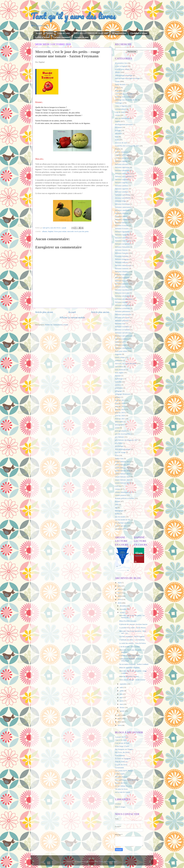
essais (117, 140)
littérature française (122, 253)
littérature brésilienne (122, 204)
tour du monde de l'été (123, 520)
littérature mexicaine (122, 293)
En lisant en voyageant (123, 758)
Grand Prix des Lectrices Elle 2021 (127, 146)
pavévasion (119, 388)
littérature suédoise (122, 339)
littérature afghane (121, 161)
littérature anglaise (121, 183)
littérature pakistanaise (123, 311)
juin (121, 694)
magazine (118, 354)
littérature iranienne (122, 268)
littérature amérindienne (123, 176)
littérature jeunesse (122, 287)
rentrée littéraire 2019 (122, 474)
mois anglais (119, 373)
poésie (117, 428)
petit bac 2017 (120, 406)
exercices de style (121, 143)
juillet (122, 691)
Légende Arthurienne (122, 155)
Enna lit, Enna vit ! (122, 762)
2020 (120, 596)
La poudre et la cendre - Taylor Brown (133, 628)
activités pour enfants (122, 69)
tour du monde (120, 517)
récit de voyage (120, 452)
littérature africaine (122, 164)
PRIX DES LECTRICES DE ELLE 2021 (91, 33)
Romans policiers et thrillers (125, 498)
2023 (120, 586)
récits (117, 455)
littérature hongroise (122, 259)
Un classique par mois (123, 523)
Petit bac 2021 (120, 419)
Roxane (118, 501)
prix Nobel (119, 443)
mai (121, 697)
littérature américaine (122, 173)
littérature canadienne (122, 210)
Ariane (117, 81)
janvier (122, 711)
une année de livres (122, 529)
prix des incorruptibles (123, 434)
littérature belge (120, 201)
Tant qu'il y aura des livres (73, 16)
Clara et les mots (121, 740)
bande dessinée (120, 84)
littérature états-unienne (123, 241)
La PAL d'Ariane (42, 37)
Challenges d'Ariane (139, 33)
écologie (118, 130)
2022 (120, 589)
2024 (120, 583)
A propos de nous (81, 37)
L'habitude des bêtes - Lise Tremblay (132, 640)
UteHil (101, 862)
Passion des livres (121, 783)
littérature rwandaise (122, 327)
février (122, 707)
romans (118, 489)
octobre (123, 612)
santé (117, 504)
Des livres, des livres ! (123, 752)
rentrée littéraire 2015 (122, 462)
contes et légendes (121, 106)
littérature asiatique (122, 192)
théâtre (117, 514)
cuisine (117, 115)
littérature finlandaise (122, 247)
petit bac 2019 (120, 412)
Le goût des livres (121, 765)
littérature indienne (122, 262)
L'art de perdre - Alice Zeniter (130, 647)
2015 (120, 722)
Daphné (51, 231)
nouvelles (118, 382)
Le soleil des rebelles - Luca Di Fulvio (133, 643)
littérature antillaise (122, 186)
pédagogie (119, 391)
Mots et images (120, 807)
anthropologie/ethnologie (124, 75)
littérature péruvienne (122, 317)
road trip (118, 486)
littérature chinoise (121, 216)
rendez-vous (119, 458)
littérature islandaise (122, 274)
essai (117, 137)
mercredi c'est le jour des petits (78, 231)
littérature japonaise (122, 284)
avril (122, 701)
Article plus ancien (100, 312)
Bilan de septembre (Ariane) (129, 676)
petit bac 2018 (120, 409)
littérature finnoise (121, 250)
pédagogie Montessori (123, 394)
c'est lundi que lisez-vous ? (124, 94)
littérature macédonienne (124, 290)
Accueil (39, 33)
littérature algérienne (122, 167)
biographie (119, 91)
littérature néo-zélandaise (124, 299)
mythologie (119, 379)
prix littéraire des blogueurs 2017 (126, 440)
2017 (120, 715)
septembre (123, 684)
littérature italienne (122, 281)
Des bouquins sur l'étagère (124, 749)
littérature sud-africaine (123, 333)
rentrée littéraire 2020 (122, 477)
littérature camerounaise (123, 207)
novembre (123, 609)
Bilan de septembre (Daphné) (130, 668)
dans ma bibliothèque (122, 118)
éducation (118, 133)
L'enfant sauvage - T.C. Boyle (130, 655)
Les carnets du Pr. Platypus (124, 771)
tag (116, 507)
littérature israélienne (122, 278)
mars (122, 704)
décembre (123, 606)
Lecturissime (119, 768)
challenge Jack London (123, 97)
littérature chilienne (122, 213)
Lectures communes (62, 37)
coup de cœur (120, 112)
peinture (118, 397)
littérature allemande (122, 170)
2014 (120, 725)
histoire (118, 149)
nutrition (118, 385)
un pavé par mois (121, 526)
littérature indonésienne (123, 265)
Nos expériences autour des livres (127, 780)
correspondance (120, 109)
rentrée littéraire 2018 (122, 471)
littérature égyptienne (122, 232)
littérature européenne (123, 244)
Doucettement (120, 755)
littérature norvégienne (123, 305)
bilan (117, 88)
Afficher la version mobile (72, 317)
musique (118, 376)
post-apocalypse (121, 431)
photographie (120, 425)
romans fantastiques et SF (124, 492)
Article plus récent (44, 312)
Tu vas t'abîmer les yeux (123, 786)
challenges (119, 103)
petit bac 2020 (120, 416)
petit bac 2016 (120, 403)
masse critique (120, 357)
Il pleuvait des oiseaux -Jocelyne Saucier (133, 624)
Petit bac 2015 (120, 400)
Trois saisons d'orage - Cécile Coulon (132, 680)
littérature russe (120, 323)
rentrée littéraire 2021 (122, 480)
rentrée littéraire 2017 (122, 468)
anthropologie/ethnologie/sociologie (127, 78)
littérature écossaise (122, 225)
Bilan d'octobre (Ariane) (128, 621)
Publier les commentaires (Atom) (57, 325)
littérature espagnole (122, 235)
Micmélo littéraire (121, 777)
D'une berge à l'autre (122, 746)
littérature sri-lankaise (123, 330)
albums (45, 231)
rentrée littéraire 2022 (122, 483)
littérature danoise (121, 222)
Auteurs (49, 33)
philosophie (119, 422)
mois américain (120, 370)
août (121, 687)
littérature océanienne (122, 308)
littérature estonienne (122, 238)
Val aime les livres (121, 789)
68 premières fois (119, 33)
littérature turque (121, 345)
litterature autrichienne (123, 198)
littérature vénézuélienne (123, 348)
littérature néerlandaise (123, 296)
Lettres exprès (120, 774)
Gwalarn (118, 804)
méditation (119, 360)
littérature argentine (122, 189)
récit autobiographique (123, 449)
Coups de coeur (63, 33)
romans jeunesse (121, 495)
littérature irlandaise (122, 272)
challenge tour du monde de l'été (126, 100)
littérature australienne (123, 195)
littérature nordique (122, 302)
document (118, 127)
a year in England (121, 66)
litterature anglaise (121, 179)
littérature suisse (121, 342)
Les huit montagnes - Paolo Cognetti (132, 636)
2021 (120, 593)
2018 (120, 603)
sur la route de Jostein (123, 792)
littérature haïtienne (122, 256)
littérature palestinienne (123, 314)
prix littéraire (120, 437)
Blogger (114, 862)
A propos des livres (122, 737)
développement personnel (124, 124)
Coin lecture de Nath (122, 743)
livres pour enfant (60, 231)
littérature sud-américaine (124, 336)
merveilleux (119, 367)
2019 (120, 599)
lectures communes (122, 152)
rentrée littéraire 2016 (122, 465)
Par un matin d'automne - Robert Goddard (134, 664)
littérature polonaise (122, 321)
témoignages (119, 511)
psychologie (119, 446)
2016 (120, 719)
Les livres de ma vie (122, 158)
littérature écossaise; (122, 228)
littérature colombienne (123, 219)
